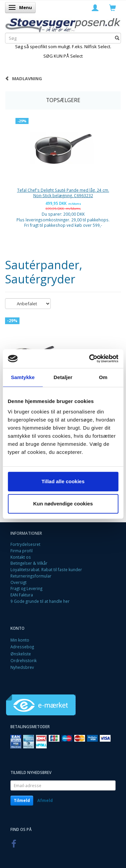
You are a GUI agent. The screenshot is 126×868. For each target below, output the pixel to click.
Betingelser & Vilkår (29, 563)
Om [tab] (103, 377)
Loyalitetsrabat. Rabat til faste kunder (46, 569)
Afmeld (45, 800)
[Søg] (117, 38)
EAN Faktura (22, 595)
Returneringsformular (31, 576)
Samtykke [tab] (23, 377)
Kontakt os (21, 557)
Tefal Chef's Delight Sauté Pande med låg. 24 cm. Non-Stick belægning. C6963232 (63, 193)
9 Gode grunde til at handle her (40, 601)
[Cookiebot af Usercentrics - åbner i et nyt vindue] (90, 359)
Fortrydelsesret (25, 544)
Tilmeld (22, 800)
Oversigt (18, 582)
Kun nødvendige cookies (63, 504)
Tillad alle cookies (63, 481)
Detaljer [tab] (63, 377)
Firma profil (22, 551)
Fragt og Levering (26, 588)
